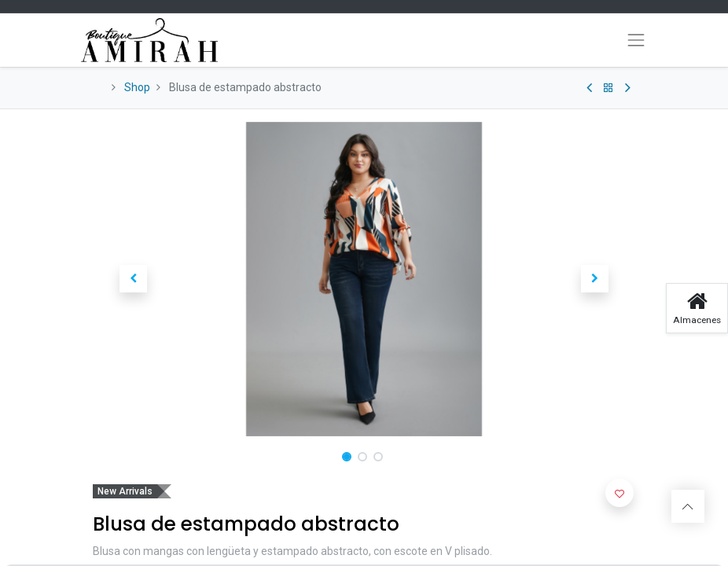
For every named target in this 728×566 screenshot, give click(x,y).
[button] (134, 279)
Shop (137, 87)
